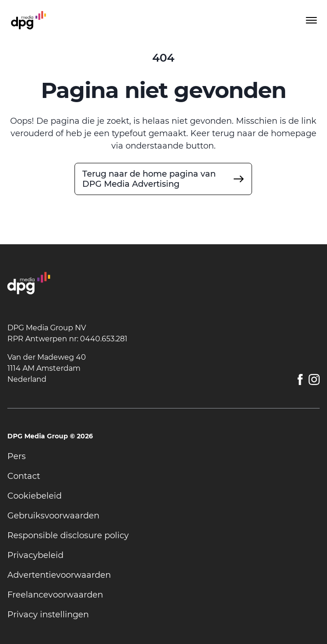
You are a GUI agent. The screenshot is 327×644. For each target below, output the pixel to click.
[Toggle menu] (310, 20)
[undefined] (163, 179)
